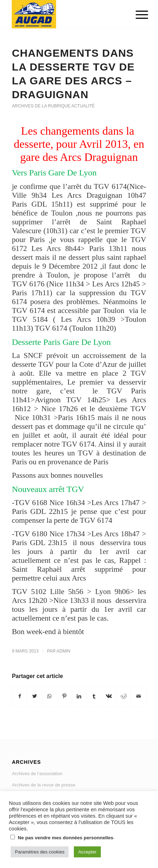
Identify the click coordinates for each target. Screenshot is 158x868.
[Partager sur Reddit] (124, 696)
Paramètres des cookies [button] (40, 852)
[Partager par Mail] (139, 696)
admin (63, 651)
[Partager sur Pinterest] (64, 696)
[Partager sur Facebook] (20, 696)
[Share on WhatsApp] (50, 696)
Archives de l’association (37, 774)
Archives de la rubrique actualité (53, 106)
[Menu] (136, 15)
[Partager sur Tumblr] (94, 696)
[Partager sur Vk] (109, 696)
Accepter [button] (87, 852)
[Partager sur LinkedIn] (79, 696)
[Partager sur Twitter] (35, 696)
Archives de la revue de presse (43, 785)
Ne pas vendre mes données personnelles (66, 838)
